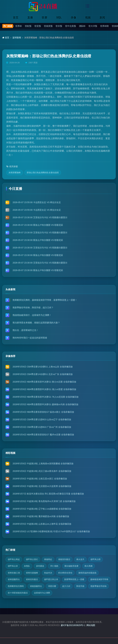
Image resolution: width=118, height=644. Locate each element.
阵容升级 (80, 586)
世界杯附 (104, 26)
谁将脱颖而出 (14, 579)
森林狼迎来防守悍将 (99, 579)
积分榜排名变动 (65, 573)
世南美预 (48, 26)
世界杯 (19, 26)
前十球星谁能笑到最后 (18, 593)
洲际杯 (82, 26)
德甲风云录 (13, 566)
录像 (73, 18)
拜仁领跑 (54, 566)
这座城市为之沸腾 (42, 593)
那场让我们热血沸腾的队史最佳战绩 (43, 173)
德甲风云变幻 (32, 559)
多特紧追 (40, 566)
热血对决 (48, 573)
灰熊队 (27, 566)
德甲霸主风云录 (51, 579)
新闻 (102, 18)
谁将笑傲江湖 (14, 573)
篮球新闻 (17, 38)
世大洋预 (93, 26)
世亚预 (38, 26)
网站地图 (91, 625)
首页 (16, 18)
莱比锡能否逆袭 (71, 566)
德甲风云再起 (14, 559)
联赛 (45, 18)
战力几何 (66, 586)
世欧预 (28, 26)
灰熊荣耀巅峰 (15, 173)
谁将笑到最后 (32, 579)
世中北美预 (71, 26)
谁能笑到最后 (64, 559)
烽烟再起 (48, 559)
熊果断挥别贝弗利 (16, 586)
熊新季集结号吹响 (98, 586)
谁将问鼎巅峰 (32, 573)
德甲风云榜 (95, 559)
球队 (59, 18)
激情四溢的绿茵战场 (87, 573)
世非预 (59, 26)
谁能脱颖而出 (36, 586)
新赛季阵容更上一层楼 (74, 579)
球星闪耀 (52, 586)
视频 (88, 18)
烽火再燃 (88, 566)
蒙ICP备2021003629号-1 (73, 625)
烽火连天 (80, 559)
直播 (30, 18)
